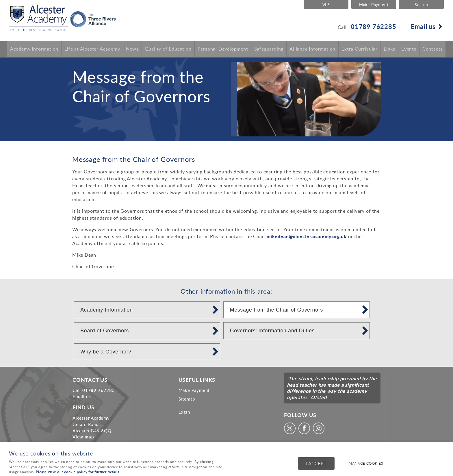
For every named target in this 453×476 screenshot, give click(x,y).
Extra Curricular (360, 49)
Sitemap (187, 399)
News (132, 49)
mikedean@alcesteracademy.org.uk (307, 236)
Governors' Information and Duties (272, 331)
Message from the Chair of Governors (276, 310)
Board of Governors (105, 331)
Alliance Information (312, 49)
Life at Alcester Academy (92, 49)
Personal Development (223, 49)
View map (83, 437)
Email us (423, 26)
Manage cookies (367, 464)
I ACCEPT (316, 464)
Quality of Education (168, 49)
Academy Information (34, 49)
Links (389, 49)
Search (421, 4)
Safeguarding (269, 49)
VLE (325, 4)
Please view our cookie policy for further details (77, 472)
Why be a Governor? (106, 352)
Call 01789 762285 (94, 390)
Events (409, 49)
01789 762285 (374, 26)
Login (184, 412)
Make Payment (373, 4)
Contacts (432, 49)
